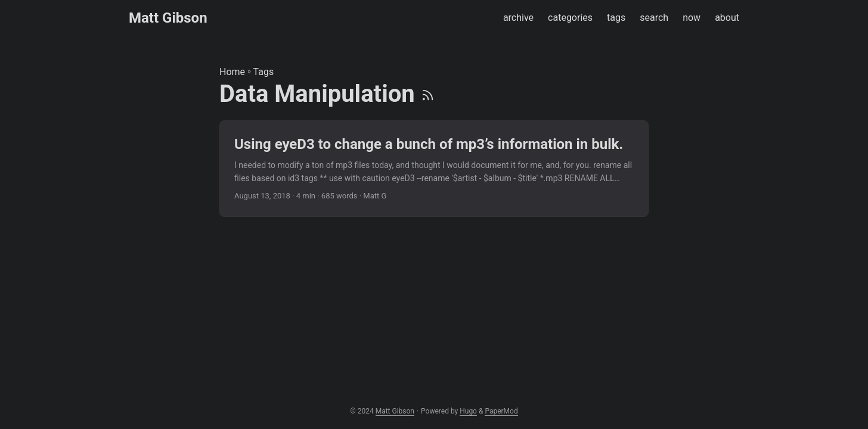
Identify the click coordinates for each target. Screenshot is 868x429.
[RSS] (428, 94)
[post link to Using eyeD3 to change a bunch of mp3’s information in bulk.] (434, 169)
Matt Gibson (168, 18)
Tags (264, 72)
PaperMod (501, 411)
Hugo (468, 411)
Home (232, 72)
